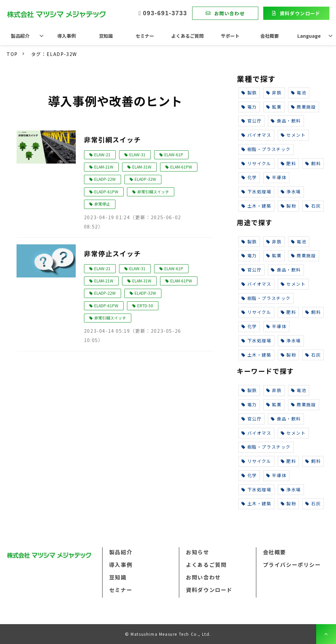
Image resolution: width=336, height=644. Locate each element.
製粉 (289, 206)
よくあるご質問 (188, 36)
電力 (249, 107)
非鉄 (274, 93)
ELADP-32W (145, 179)
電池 (299, 93)
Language (309, 36)
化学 (249, 177)
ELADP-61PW (106, 192)
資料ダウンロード (300, 13)
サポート (230, 36)
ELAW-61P (174, 154)
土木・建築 (256, 206)
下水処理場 (256, 192)
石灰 (313, 206)
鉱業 (274, 107)
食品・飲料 (286, 121)
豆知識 (106, 36)
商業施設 (304, 107)
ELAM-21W (104, 167)
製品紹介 (20, 36)
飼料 (313, 163)
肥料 (289, 163)
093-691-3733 (165, 13)
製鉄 (249, 93)
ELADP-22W (105, 179)
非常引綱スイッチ (113, 140)
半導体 (276, 177)
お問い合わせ (230, 13)
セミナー (145, 36)
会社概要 (270, 36)
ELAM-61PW (181, 167)
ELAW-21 (102, 154)
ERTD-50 (145, 305)
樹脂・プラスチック (266, 149)
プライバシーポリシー (292, 565)
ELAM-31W (142, 167)
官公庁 (252, 121)
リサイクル (256, 163)
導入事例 (66, 36)
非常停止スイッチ (113, 253)
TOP (12, 54)
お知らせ (197, 552)
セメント (293, 135)
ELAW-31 (137, 154)
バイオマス (256, 135)
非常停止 (102, 204)
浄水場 (291, 192)
